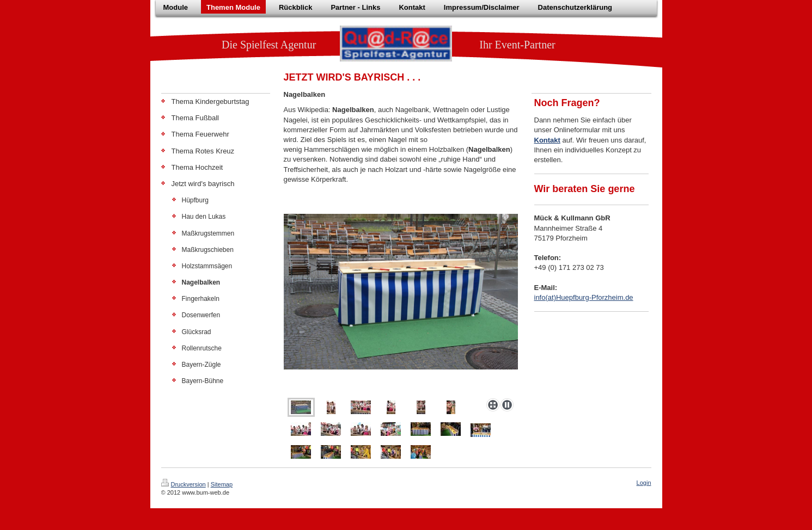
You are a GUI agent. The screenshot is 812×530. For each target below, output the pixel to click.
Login (644, 483)
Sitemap (222, 484)
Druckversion (184, 484)
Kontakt (547, 140)
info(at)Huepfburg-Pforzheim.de (584, 297)
